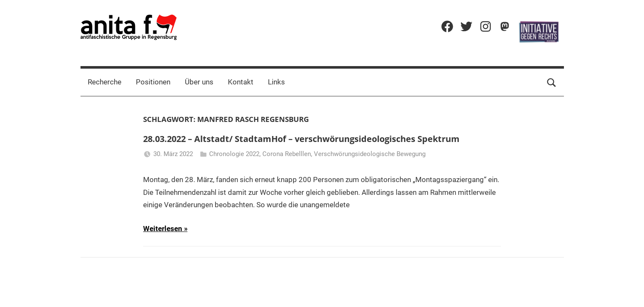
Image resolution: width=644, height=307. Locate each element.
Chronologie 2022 (234, 154)
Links (276, 82)
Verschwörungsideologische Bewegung (370, 154)
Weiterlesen (163, 229)
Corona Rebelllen (287, 154)
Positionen (153, 82)
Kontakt (241, 82)
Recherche (105, 82)
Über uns (199, 82)
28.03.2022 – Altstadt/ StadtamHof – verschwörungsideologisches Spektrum (301, 139)
